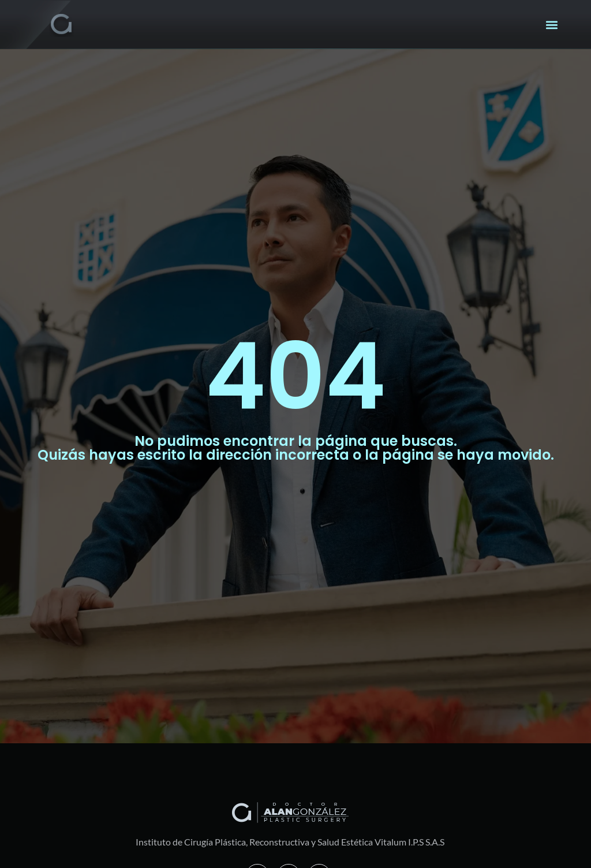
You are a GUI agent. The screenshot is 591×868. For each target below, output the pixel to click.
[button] (552, 25)
